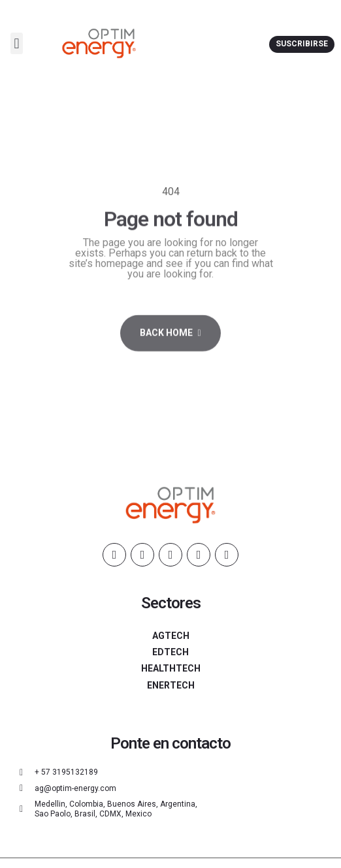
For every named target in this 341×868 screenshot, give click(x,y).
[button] (17, 43)
